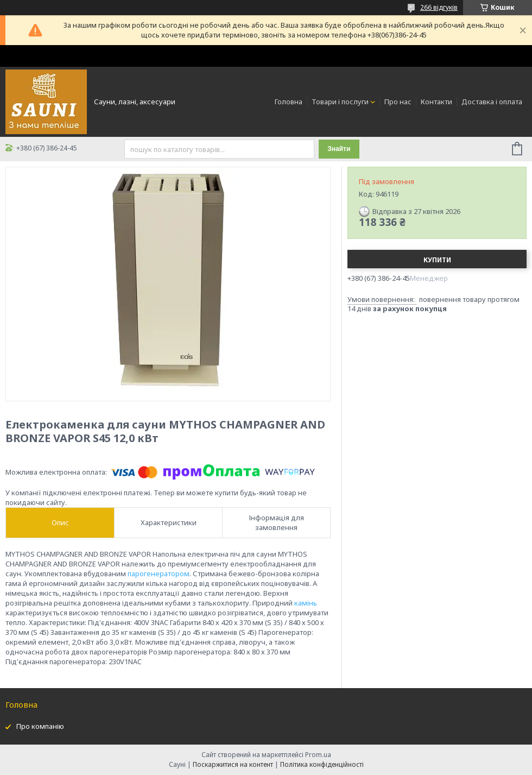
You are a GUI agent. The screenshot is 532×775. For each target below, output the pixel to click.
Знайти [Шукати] (339, 149)
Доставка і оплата (492, 102)
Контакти (436, 102)
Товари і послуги (340, 102)
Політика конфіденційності (322, 764)
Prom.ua (318, 755)
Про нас (398, 102)
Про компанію (40, 726)
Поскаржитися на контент (233, 764)
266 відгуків (439, 7)
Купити (437, 260)
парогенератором (159, 574)
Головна (289, 102)
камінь (306, 603)
